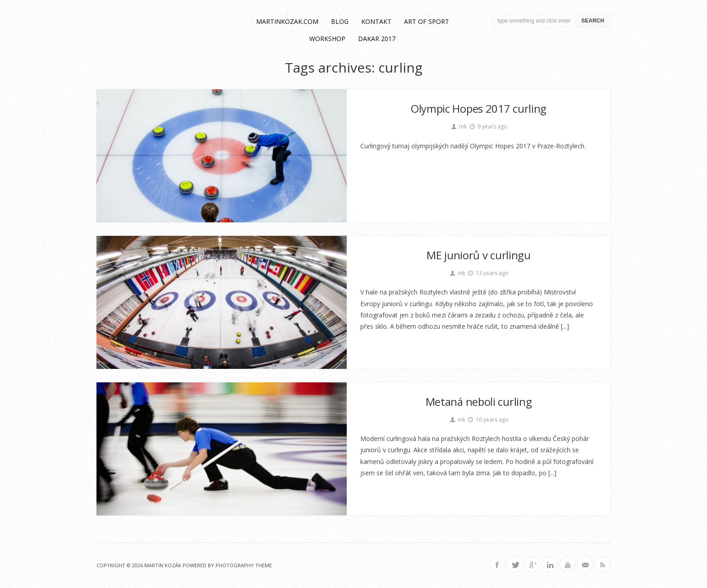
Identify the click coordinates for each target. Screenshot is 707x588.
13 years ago (488, 273)
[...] (565, 326)
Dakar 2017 (377, 39)
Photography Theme (244, 565)
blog (340, 21)
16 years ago (488, 420)
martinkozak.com (287, 21)
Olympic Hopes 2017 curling (479, 108)
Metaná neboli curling (479, 402)
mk (458, 126)
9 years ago (488, 126)
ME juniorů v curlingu (479, 255)
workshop (327, 39)
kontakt (376, 21)
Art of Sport (427, 21)
